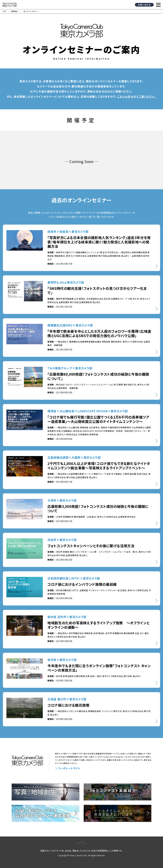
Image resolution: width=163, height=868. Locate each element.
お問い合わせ (144, 5)
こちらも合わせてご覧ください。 (137, 96)
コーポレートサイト (69, 768)
